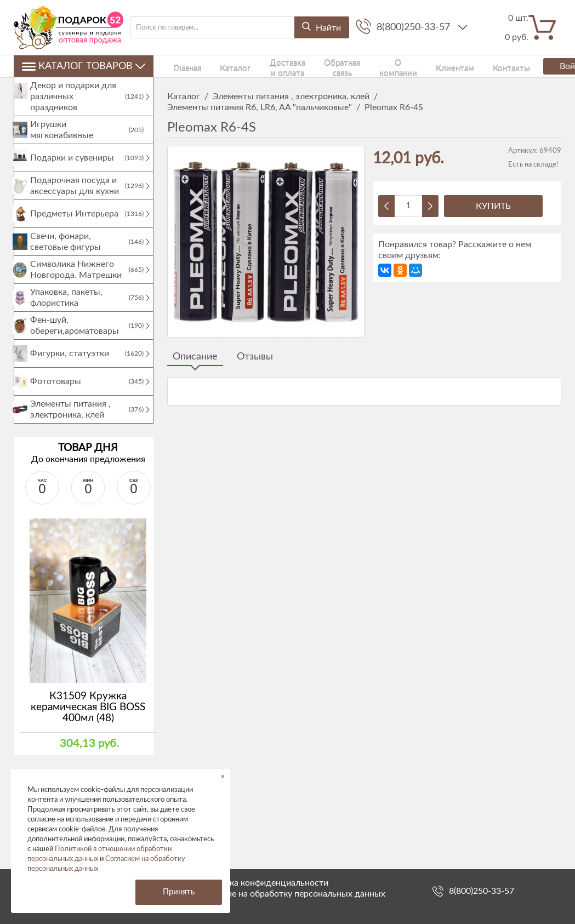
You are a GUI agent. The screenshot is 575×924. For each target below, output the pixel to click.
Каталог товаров (84, 66)
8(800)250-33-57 (415, 27)
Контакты (463, 66)
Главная (179, 66)
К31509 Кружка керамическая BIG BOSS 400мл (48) (88, 718)
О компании (378, 66)
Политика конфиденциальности (264, 883)
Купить (493, 206)
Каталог (212, 66)
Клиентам (422, 66)
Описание (195, 357)
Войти (530, 66)
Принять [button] (179, 892)
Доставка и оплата (263, 66)
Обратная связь (326, 66)
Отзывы (255, 357)
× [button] (223, 776)
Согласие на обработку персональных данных (292, 894)
